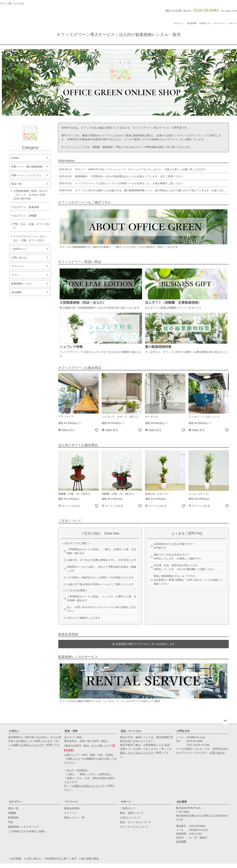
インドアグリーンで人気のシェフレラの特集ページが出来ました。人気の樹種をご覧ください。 (122, 183)
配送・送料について (132, 813)
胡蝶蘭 (12, 813)
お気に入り (206, 23)
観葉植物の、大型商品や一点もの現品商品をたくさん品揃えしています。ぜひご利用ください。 (122, 176)
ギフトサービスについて (134, 827)
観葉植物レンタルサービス (24, 827)
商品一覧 (16, 184)
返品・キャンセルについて (135, 753)
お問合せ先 (183, 731)
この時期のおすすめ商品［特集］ (27, 831)
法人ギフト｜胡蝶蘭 (25, 216)
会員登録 (192, 23)
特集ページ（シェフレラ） (27, 175)
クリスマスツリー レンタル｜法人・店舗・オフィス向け (30, 238)
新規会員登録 (72, 808)
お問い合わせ (19, 258)
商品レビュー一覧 (74, 818)
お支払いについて (130, 818)
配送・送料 (71, 731)
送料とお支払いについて (27, 745)
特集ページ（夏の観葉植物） (28, 167)
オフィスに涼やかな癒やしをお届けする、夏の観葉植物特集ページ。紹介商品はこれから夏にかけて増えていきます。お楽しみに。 (143, 190)
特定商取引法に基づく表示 (61, 859)
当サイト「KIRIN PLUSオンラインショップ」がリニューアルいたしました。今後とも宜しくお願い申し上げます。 (133, 169)
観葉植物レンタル (22, 284)
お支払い (14, 731)
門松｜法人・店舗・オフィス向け (31, 226)
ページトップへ (225, 721)
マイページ (221, 23)
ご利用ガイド (19, 249)
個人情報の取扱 (90, 859)
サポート (126, 802)
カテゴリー (15, 802)
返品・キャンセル (131, 731)
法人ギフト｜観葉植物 (26, 207)
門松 (11, 822)
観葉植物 (13, 818)
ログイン (180, 23)
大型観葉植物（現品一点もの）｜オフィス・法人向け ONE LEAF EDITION (31, 195)
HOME (15, 158)
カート (15, 275)
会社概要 (16, 292)
